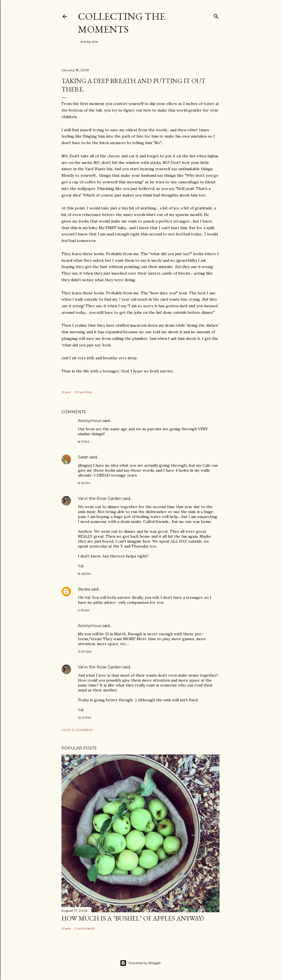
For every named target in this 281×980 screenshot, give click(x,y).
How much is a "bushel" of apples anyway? (133, 918)
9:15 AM (84, 610)
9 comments (85, 928)
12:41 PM (85, 718)
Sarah (83, 457)
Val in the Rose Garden (100, 498)
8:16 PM (84, 483)
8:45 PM (84, 574)
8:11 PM (84, 442)
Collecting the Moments (122, 23)
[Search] (216, 15)
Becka (84, 589)
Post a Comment (77, 730)
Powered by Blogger (140, 963)
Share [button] (66, 392)
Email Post (83, 392)
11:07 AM (85, 652)
